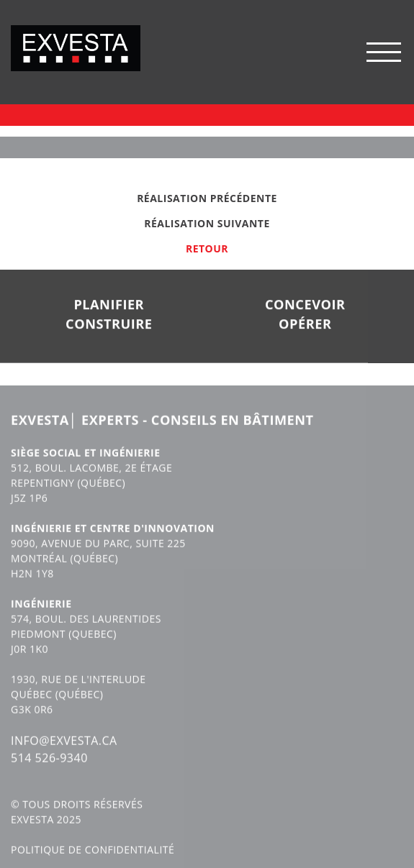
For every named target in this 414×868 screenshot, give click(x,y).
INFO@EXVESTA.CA (64, 752)
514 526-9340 (49, 769)
